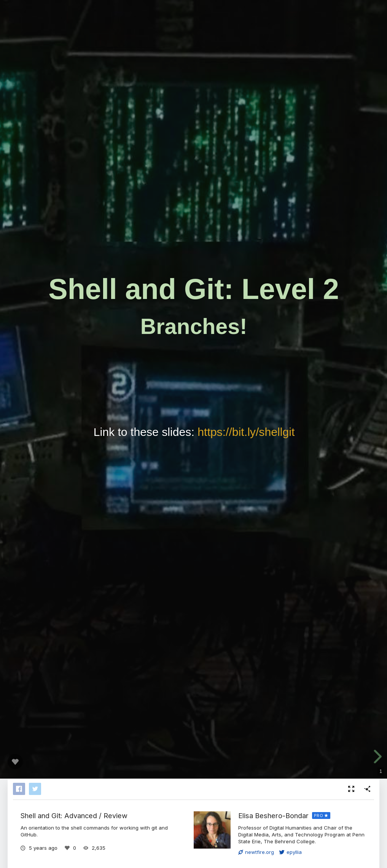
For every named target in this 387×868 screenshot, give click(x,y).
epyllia (291, 852)
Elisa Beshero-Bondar (273, 816)
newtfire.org (256, 852)
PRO (319, 816)
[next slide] (377, 757)
